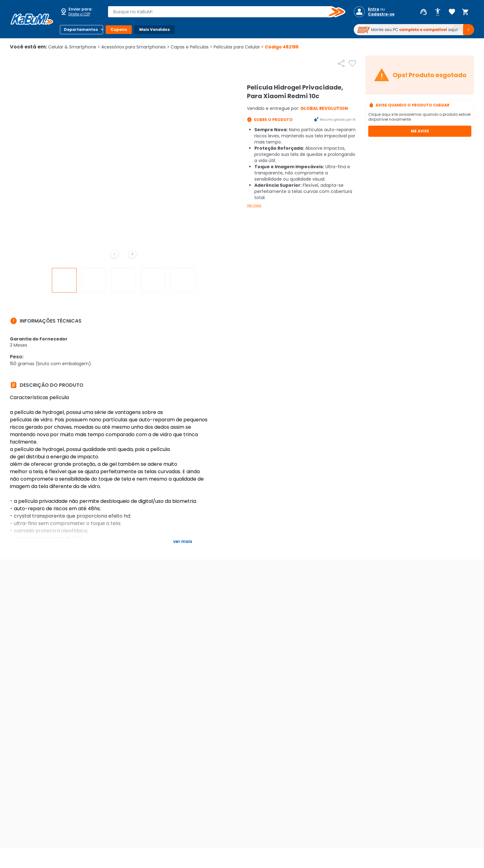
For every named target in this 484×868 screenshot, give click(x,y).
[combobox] (222, 12)
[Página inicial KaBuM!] (32, 19)
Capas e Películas (192, 47)
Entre (373, 9)
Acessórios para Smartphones (135, 47)
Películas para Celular (239, 47)
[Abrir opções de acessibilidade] (438, 12)
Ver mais (254, 205)
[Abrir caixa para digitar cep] (80, 12)
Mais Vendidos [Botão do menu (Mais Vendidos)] (154, 29)
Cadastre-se (381, 14)
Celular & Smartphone (74, 47)
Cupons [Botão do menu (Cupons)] (119, 29)
